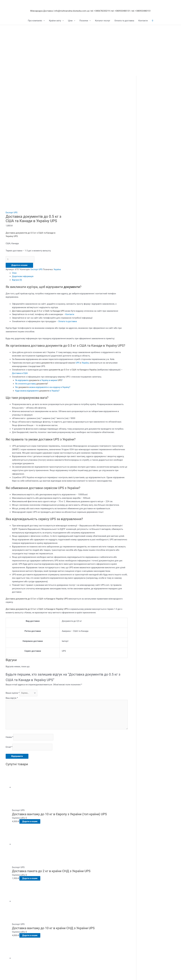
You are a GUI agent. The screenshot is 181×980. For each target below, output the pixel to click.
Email (9, 647)
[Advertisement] (90, 46)
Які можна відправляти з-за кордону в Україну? (45, 284)
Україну (86, 260)
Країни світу (55, 21)
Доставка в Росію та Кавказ (63, 921)
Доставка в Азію (58, 928)
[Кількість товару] (21, 153)
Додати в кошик (19, 159)
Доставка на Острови (60, 935)
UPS (78, 260)
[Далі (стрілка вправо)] (18, 979)
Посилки (84, 21)
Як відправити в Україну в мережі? (40, 277)
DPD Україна (12, 928)
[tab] (67, 447)
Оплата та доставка (124, 21)
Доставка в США (20, 270)
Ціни (70, 21)
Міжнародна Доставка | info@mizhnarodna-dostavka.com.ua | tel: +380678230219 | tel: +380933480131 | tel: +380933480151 (90, 11)
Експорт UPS (12, 106)
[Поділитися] (29, 975)
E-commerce (12, 942)
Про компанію (35, 21)
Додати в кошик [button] (33, 721)
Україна (9, 166)
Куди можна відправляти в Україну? (39, 288)
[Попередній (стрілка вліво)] (6, 979)
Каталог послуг (103, 21)
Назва (9, 636)
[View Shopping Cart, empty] (152, 21)
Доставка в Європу (59, 917)
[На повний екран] (18, 975)
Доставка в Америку (60, 924)
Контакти (143, 21)
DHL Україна (12, 938)
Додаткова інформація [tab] (23, 173)
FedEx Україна (13, 921)
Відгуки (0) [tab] (17, 177)
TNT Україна (12, 924)
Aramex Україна (13, 935)
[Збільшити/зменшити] (6, 975)
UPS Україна (12, 931)
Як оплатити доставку (33, 281)
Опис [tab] (15, 170)
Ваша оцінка (13, 590)
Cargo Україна (13, 917)
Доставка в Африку (59, 931)
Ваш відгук (12, 595)
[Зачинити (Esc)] (41, 975)
